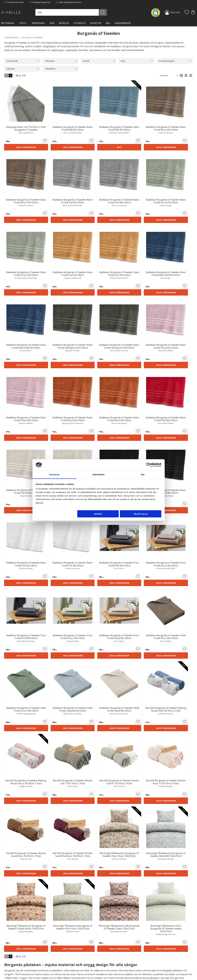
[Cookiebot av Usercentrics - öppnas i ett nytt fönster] (148, 465)
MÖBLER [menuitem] (64, 23)
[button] (187, 12)
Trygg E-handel (59, 957)
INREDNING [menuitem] (38, 23)
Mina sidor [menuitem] (175, 12)
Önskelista (105, 974)
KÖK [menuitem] (52, 23)
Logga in (104, 971)
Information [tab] (98, 474)
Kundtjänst (105, 957)
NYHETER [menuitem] (96, 23)
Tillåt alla (141, 514)
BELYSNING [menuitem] (8, 23)
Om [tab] (143, 474)
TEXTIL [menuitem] (23, 23)
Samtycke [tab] (54, 474)
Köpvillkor (105, 960)
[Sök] (110, 12)
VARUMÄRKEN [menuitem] (123, 23)
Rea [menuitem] (108, 23)
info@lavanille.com (19, 968)
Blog (55, 969)
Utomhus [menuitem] (80, 23)
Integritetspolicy (60, 963)
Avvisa (98, 514)
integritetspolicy (170, 923)
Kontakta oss (58, 966)
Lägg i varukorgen (19, 135)
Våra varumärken (60, 972)
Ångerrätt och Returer (62, 960)
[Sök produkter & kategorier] (83, 12)
